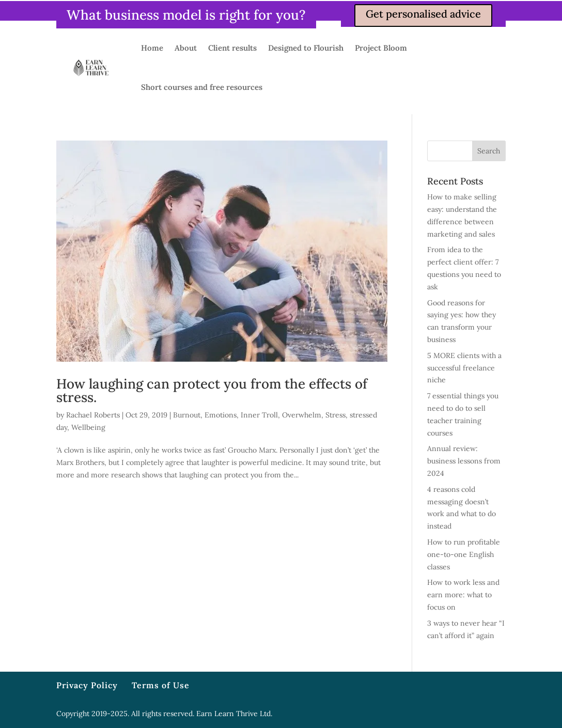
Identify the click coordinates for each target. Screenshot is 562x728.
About (186, 48)
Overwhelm (302, 415)
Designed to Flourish (306, 48)
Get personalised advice (423, 14)
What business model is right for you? (186, 15)
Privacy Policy (87, 685)
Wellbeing (88, 427)
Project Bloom (381, 48)
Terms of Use (161, 685)
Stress (335, 415)
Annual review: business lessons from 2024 (464, 461)
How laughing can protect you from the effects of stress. (212, 390)
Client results (232, 48)
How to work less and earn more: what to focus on (463, 595)
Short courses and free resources (202, 87)
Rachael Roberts (93, 415)
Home (152, 48)
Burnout (187, 415)
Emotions (221, 415)
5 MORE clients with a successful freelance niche (464, 368)
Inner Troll (259, 415)
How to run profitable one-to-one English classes (464, 554)
